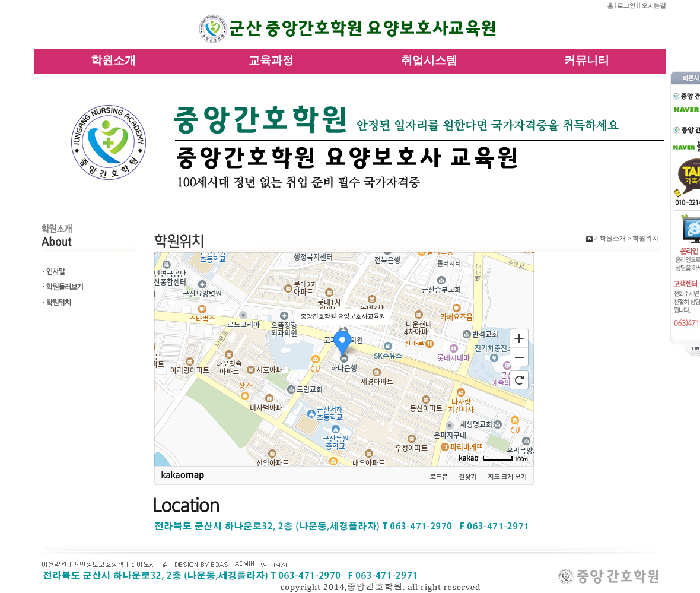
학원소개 (113, 60)
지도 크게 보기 (507, 476)
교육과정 (271, 60)
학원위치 (645, 238)
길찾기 (467, 476)
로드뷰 (438, 476)
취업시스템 (429, 60)
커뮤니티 (587, 60)
